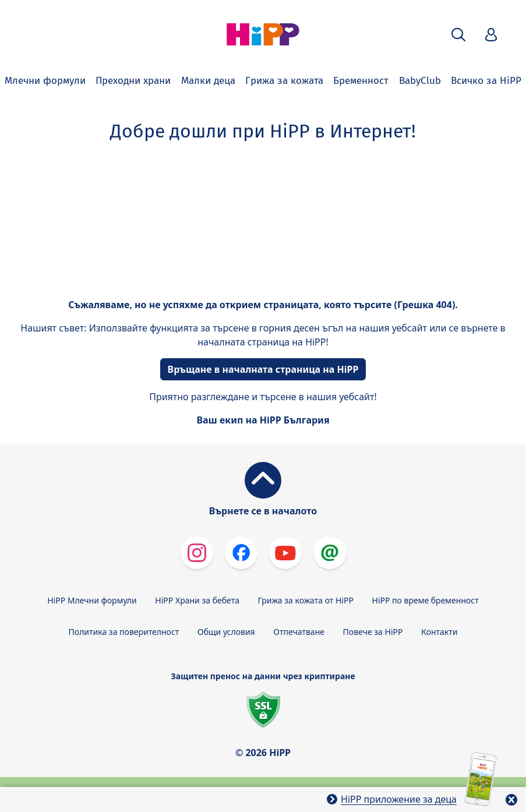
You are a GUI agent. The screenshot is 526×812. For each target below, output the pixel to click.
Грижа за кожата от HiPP (306, 600)
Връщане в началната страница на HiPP (263, 369)
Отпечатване (299, 632)
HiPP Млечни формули (92, 600)
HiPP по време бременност (426, 600)
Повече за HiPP (373, 632)
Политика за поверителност (124, 632)
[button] (458, 35)
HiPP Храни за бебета (197, 600)
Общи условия (226, 632)
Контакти (439, 632)
